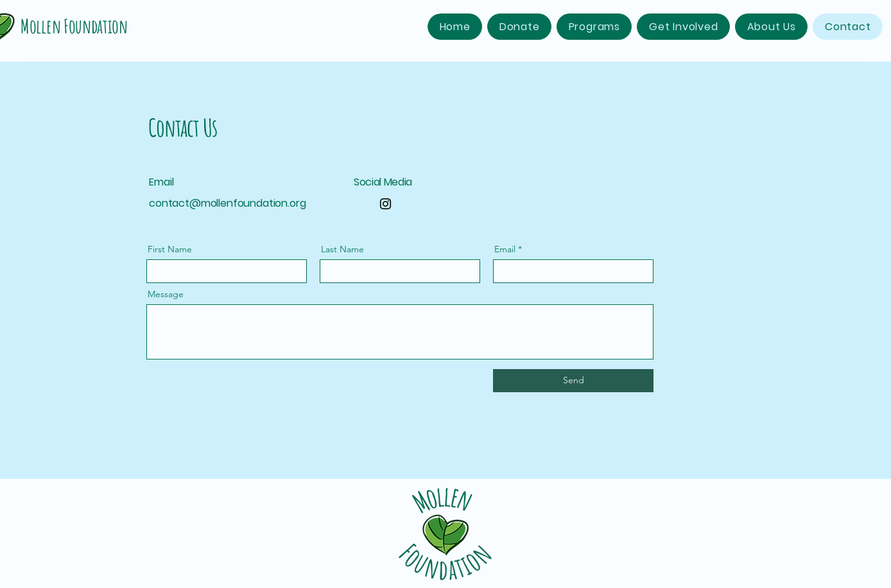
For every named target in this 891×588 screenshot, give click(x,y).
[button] (594, 27)
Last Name (342, 249)
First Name (170, 249)
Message (166, 294)
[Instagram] (385, 204)
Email (505, 249)
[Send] (573, 381)
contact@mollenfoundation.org (228, 203)
